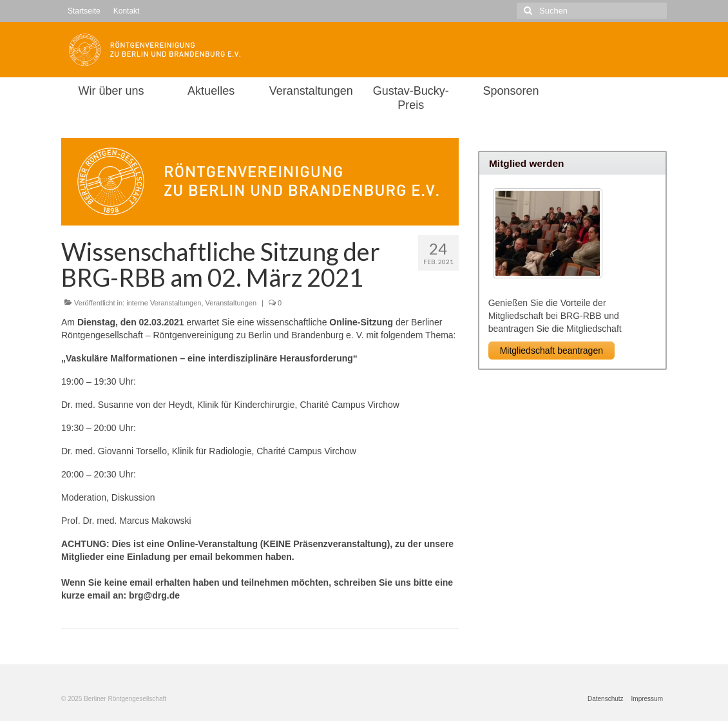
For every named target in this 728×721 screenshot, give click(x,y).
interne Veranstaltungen (164, 303)
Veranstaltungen (231, 303)
